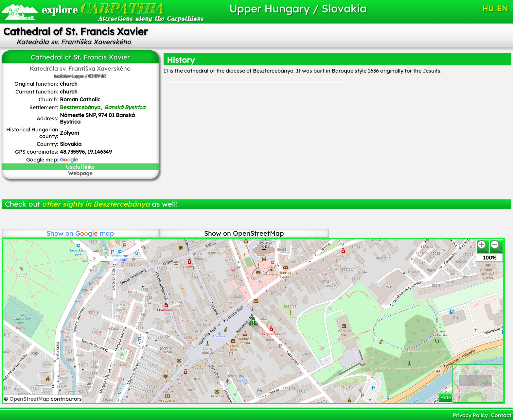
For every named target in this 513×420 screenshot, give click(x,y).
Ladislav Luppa (69, 76)
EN (503, 8)
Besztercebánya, (103, 107)
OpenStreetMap (30, 399)
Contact (501, 415)
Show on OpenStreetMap (244, 233)
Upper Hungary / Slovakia (298, 8)
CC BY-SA (97, 76)
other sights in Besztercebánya (96, 204)
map (95, 233)
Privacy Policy (470, 415)
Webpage (80, 173)
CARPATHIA (102, 8)
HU (488, 8)
